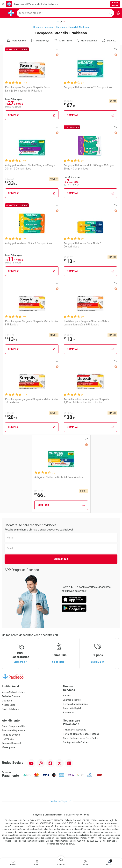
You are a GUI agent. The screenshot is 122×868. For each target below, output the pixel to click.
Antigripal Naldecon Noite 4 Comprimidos (29, 243)
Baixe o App (115, 4)
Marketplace (8, 747)
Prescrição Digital (72, 708)
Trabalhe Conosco (11, 696)
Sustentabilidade (11, 709)
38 (70, 417)
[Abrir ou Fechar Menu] (4, 13)
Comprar (32, 115)
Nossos (92, 688)
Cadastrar (61, 559)
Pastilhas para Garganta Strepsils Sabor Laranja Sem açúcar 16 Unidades (28, 89)
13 (70, 261)
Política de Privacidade (75, 730)
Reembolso (8, 739)
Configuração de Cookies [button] (76, 742)
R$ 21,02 (68, 257)
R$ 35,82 (10, 413)
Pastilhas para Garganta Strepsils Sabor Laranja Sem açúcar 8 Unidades (86, 323)
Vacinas (67, 696)
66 (40, 495)
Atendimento (11, 720)
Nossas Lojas (9, 705)
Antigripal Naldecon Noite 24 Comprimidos (88, 87)
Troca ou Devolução (12, 743)
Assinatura (69, 713)
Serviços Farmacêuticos (75, 704)
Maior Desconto (87, 41)
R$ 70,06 (39, 491)
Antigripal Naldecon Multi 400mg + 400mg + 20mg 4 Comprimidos (89, 167)
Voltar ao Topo (61, 801)
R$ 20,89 (68, 335)
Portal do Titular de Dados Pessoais (81, 734)
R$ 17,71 (10, 335)
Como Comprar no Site (14, 726)
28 (11, 417)
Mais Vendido (16, 41)
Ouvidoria (7, 701)
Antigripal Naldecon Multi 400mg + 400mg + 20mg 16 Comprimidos (30, 167)
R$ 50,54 (68, 413)
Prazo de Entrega (11, 735)
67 (70, 105)
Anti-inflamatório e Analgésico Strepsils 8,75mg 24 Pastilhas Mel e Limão (86, 401)
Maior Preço (63, 41)
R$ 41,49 (10, 179)
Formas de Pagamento (14, 730)
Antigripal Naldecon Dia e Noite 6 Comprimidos (83, 245)
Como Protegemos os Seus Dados (81, 738)
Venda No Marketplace (14, 692)
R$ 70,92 (68, 101)
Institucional (10, 686)
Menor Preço (40, 41)
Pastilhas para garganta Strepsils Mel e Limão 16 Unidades (31, 401)
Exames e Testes (72, 700)
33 (11, 183)
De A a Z (109, 41)
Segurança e (92, 722)
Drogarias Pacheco (43, 27)
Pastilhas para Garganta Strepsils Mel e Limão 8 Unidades (31, 323)
